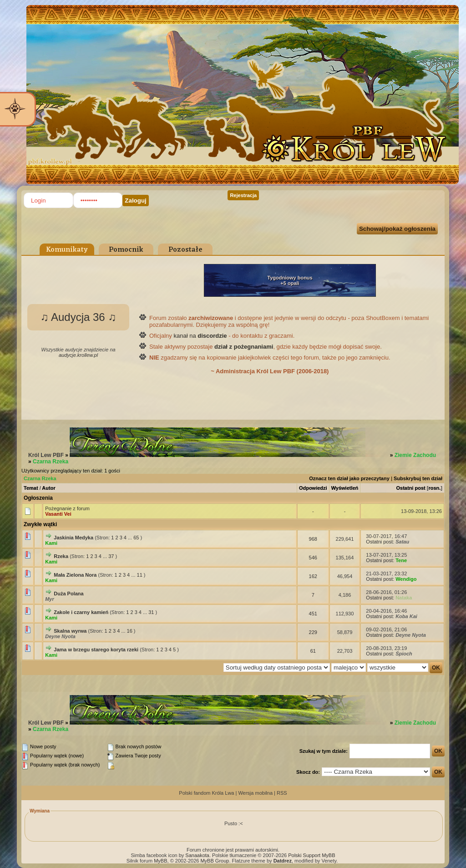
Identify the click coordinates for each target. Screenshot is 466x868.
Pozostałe (185, 250)
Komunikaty (67, 250)
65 (136, 538)
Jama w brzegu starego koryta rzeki (96, 650)
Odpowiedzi (313, 488)
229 (313, 632)
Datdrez (283, 861)
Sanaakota (197, 855)
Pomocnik (126, 250)
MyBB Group (215, 861)
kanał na (200, 336)
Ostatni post (411, 488)
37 (111, 556)
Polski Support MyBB (312, 855)
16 (130, 631)
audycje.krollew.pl (78, 355)
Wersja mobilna (255, 793)
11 (140, 575)
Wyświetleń (345, 488)
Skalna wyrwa (70, 631)
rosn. (434, 488)
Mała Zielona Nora (75, 575)
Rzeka (61, 556)
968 (313, 539)
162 (313, 576)
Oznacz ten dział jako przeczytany (349, 478)
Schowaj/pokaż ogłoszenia (397, 229)
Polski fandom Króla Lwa (206, 793)
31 (151, 612)
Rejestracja (243, 195)
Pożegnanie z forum (67, 508)
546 (313, 558)
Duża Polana (68, 594)
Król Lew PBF (46, 455)
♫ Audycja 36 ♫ (79, 317)
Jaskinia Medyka (73, 538)
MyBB (160, 861)
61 (313, 651)
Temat (31, 488)
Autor (48, 488)
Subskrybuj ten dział (418, 478)
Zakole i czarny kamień (81, 612)
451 (313, 614)
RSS (282, 793)
